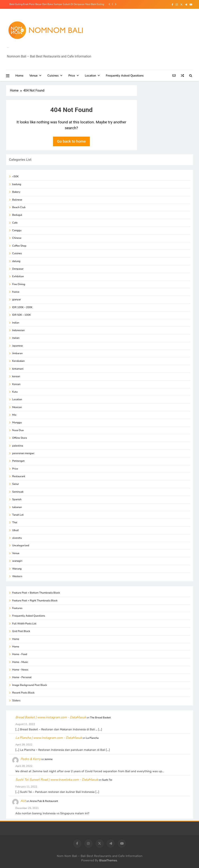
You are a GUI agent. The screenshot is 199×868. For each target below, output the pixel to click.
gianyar (17, 299)
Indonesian (18, 330)
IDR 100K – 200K (22, 307)
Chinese (17, 238)
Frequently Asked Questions (125, 76)
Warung (17, 569)
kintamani (18, 369)
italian (16, 338)
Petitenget (18, 461)
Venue (33, 76)
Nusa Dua (18, 430)
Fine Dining (19, 284)
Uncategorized (21, 545)
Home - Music (20, 662)
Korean (16, 384)
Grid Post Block (21, 631)
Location (90, 76)
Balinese (17, 200)
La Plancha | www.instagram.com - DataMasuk (49, 738)
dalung (16, 261)
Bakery (16, 192)
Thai (15, 522)
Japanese (17, 346)
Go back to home (71, 141)
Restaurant (19, 476)
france (16, 292)
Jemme (49, 759)
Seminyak (18, 492)
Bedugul (17, 215)
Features (17, 608)
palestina (18, 446)
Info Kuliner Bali (8, 48)
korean (16, 376)
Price (72, 76)
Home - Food (20, 654)
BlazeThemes (108, 860)
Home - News (20, 670)
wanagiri (17, 561)
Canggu (17, 230)
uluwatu (17, 538)
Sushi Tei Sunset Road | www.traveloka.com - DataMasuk (57, 780)
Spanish (17, 499)
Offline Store (20, 438)
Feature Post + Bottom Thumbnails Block (36, 593)
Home (19, 76)
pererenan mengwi (23, 453)
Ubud (15, 530)
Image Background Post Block (29, 685)
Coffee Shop (19, 246)
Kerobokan (18, 361)
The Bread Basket (100, 718)
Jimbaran (17, 353)
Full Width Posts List (24, 624)
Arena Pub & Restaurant (44, 801)
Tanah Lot (18, 515)
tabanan (17, 507)
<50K (15, 176)
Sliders (16, 701)
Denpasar (18, 269)
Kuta (15, 392)
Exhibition (18, 276)
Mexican (17, 407)
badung (17, 184)
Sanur (16, 484)
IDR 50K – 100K (21, 315)
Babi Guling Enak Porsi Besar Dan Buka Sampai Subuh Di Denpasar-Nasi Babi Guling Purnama (57, 4)
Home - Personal (22, 677)
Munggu (17, 422)
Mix (14, 415)
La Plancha (92, 738)
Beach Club (19, 207)
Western (17, 576)
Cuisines (53, 76)
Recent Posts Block (23, 693)
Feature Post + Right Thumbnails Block (35, 601)
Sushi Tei (107, 780)
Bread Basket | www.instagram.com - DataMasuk (51, 717)
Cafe (15, 223)
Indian (16, 323)
